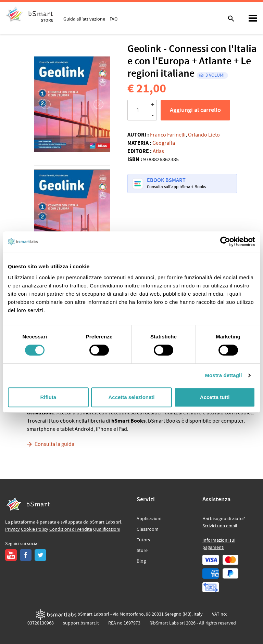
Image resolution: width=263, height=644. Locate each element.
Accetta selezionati (131, 397)
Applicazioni (149, 519)
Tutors (143, 540)
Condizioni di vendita (71, 529)
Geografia (164, 143)
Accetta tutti (215, 397)
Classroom (148, 529)
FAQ (114, 19)
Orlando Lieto (204, 135)
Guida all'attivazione (84, 19)
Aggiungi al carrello (195, 110)
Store (142, 551)
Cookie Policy (35, 529)
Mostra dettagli (223, 375)
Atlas (158, 151)
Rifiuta (48, 397)
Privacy (12, 529)
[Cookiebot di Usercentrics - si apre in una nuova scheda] (225, 242)
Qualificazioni (107, 529)
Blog (141, 561)
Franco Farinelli (168, 135)
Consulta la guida (54, 444)
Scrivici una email (220, 526)
